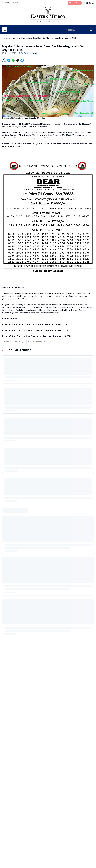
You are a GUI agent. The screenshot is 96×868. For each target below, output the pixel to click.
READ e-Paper (75, 3)
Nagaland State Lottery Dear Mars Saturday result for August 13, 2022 (36, 330)
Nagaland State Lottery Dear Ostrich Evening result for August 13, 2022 (37, 336)
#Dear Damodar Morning (38, 342)
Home (5, 38)
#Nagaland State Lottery (13, 342)
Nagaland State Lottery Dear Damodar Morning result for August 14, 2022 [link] (44, 38)
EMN (26, 53)
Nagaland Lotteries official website (67, 305)
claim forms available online (17, 296)
